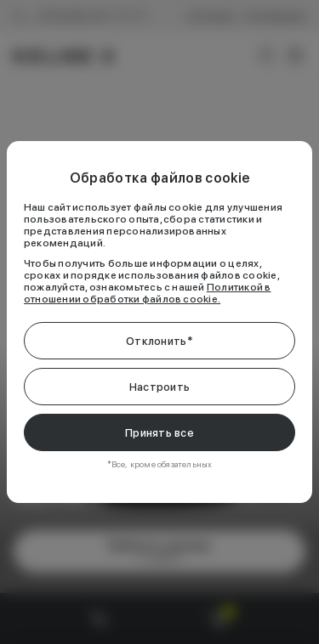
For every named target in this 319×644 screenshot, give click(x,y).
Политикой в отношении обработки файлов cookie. (148, 293)
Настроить (159, 387)
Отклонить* (159, 341)
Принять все (159, 433)
